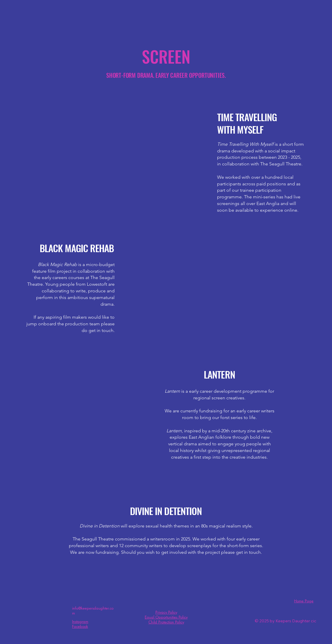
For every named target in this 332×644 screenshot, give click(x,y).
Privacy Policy (166, 612)
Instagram (80, 621)
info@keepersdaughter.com (93, 611)
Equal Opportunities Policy (166, 617)
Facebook (80, 626)
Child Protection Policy (166, 622)
